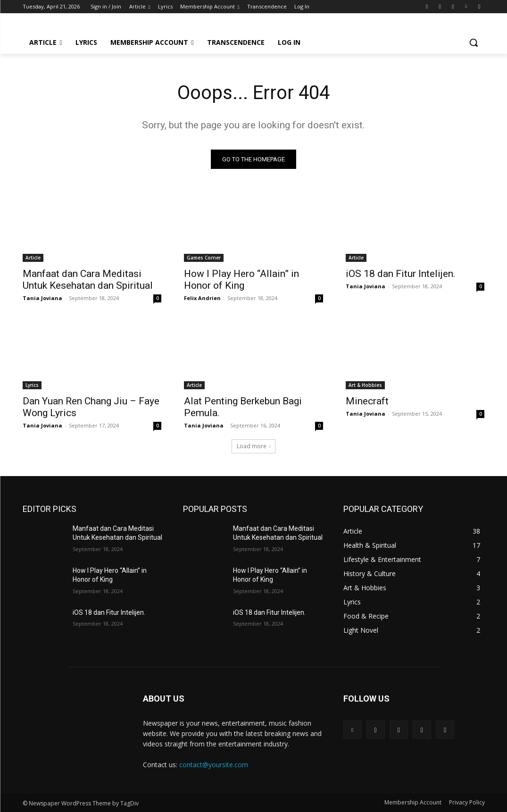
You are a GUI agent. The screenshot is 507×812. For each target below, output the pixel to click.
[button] (474, 42)
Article (33, 258)
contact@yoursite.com (214, 765)
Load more (254, 446)
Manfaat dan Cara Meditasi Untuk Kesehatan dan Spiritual (88, 280)
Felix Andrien (202, 298)
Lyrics (32, 385)
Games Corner (204, 258)
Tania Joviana (42, 298)
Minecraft (367, 401)
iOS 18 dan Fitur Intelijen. (401, 274)
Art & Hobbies (365, 385)
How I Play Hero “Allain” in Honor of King (241, 280)
